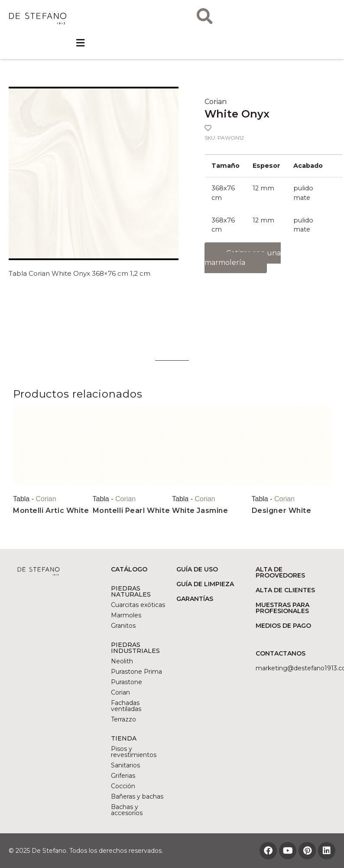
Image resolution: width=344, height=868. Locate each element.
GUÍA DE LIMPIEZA (205, 584)
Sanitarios (125, 765)
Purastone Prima (136, 672)
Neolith (122, 661)
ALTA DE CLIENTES (285, 590)
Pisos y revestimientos (134, 752)
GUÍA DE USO (197, 569)
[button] (81, 49)
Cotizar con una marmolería (243, 258)
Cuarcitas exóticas (138, 605)
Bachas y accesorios (127, 810)
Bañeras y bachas (137, 796)
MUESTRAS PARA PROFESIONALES (282, 608)
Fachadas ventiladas (126, 706)
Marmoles (126, 615)
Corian (216, 102)
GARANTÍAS (195, 599)
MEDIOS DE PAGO (283, 626)
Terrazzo (123, 719)
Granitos (123, 626)
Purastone (127, 682)
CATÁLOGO (129, 569)
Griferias (123, 776)
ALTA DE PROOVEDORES (280, 572)
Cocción (123, 786)
